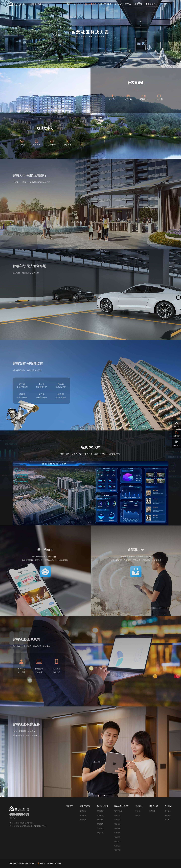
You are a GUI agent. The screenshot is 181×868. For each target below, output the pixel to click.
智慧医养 (100, 833)
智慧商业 (100, 828)
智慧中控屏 (118, 811)
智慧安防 (117, 846)
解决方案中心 (91, 4)
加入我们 (168, 820)
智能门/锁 (118, 815)
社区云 (138, 815)
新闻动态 (168, 815)
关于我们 (163, 4)
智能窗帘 (117, 833)
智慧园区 (83, 820)
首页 (68, 4)
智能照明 (117, 828)
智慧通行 (117, 841)
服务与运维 (151, 4)
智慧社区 (83, 815)
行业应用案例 (106, 4)
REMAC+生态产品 (123, 4)
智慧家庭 (83, 811)
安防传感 (117, 824)
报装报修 (152, 811)
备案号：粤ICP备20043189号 (50, 863)
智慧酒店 (100, 824)
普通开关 (117, 850)
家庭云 (138, 811)
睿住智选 (78, 4)
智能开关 (117, 820)
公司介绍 (168, 811)
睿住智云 (138, 4)
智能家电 (117, 837)
